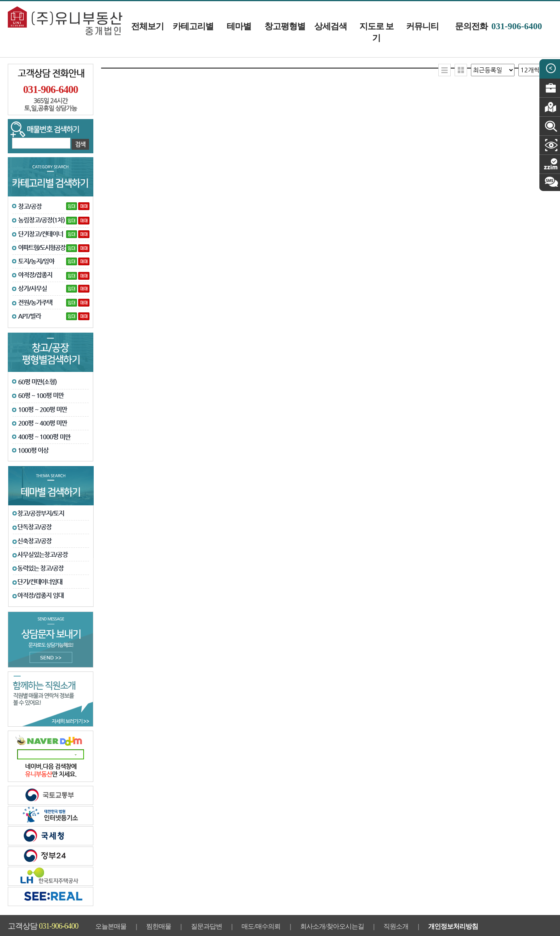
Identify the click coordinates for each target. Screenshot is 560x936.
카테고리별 (193, 26)
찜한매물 (159, 926)
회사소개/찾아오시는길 (332, 926)
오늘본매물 (111, 926)
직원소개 (396, 926)
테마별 (239, 26)
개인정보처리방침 (453, 926)
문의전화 (498, 26)
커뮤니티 (422, 26)
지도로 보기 (377, 32)
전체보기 (147, 26)
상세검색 (331, 26)
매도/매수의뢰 (261, 926)
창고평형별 (285, 26)
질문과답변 (206, 926)
